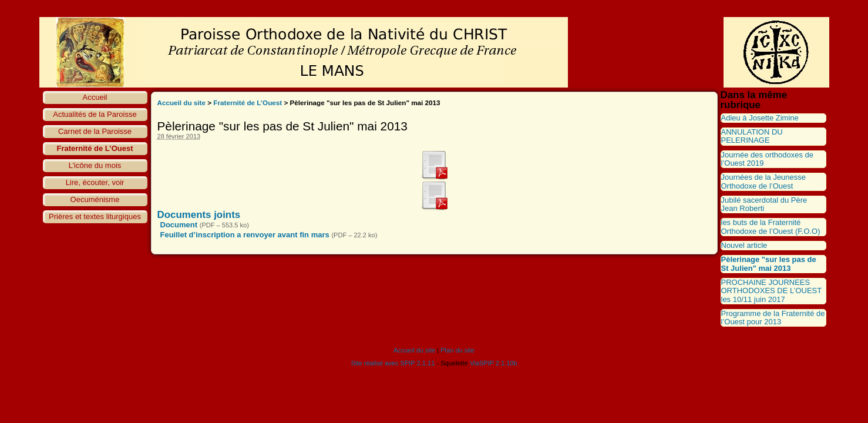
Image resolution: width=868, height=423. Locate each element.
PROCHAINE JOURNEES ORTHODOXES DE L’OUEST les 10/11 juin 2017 (772, 291)
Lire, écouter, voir (95, 182)
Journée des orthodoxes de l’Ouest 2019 (768, 159)
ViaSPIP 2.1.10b (494, 363)
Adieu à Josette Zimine (760, 118)
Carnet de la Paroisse (95, 131)
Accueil (95, 97)
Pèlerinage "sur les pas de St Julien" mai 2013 (769, 263)
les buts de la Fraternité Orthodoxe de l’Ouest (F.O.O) (771, 226)
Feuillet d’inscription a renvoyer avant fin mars (245, 235)
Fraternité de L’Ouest (95, 148)
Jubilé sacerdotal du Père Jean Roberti (764, 204)
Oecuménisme (95, 199)
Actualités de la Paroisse (95, 114)
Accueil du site (182, 103)
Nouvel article (744, 245)
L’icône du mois (95, 165)
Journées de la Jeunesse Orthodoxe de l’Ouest (764, 181)
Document (179, 225)
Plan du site (457, 350)
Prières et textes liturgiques (95, 216)
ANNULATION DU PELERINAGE (752, 136)
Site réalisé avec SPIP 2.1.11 (393, 363)
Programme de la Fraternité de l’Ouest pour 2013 (773, 318)
